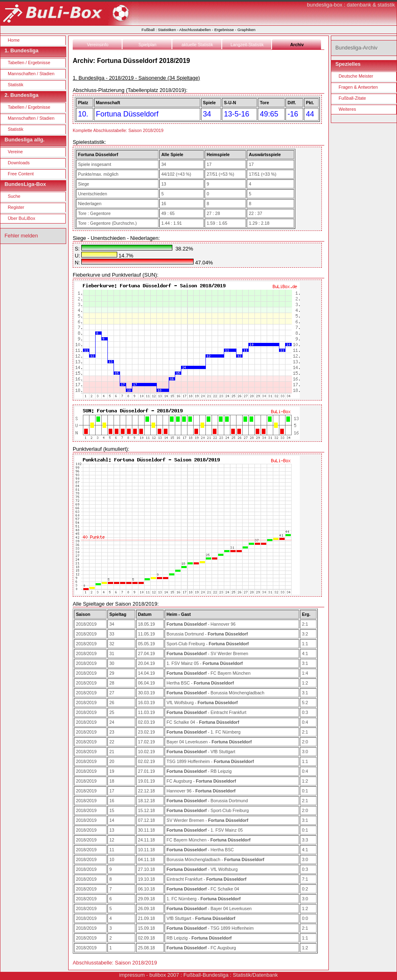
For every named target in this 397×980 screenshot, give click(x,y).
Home (14, 40)
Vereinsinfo (98, 45)
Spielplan (147, 45)
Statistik (16, 85)
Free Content (21, 174)
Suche (14, 196)
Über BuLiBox (21, 218)
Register (16, 207)
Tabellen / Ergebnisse (29, 63)
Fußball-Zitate (352, 98)
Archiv (297, 45)
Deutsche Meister (356, 76)
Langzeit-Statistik (247, 45)
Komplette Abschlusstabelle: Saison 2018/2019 (118, 130)
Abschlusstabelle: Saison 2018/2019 (115, 963)
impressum (132, 975)
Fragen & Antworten (358, 87)
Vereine (15, 152)
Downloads (19, 163)
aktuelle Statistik (197, 45)
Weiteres (347, 109)
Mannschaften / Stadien (31, 74)
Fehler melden (21, 236)
